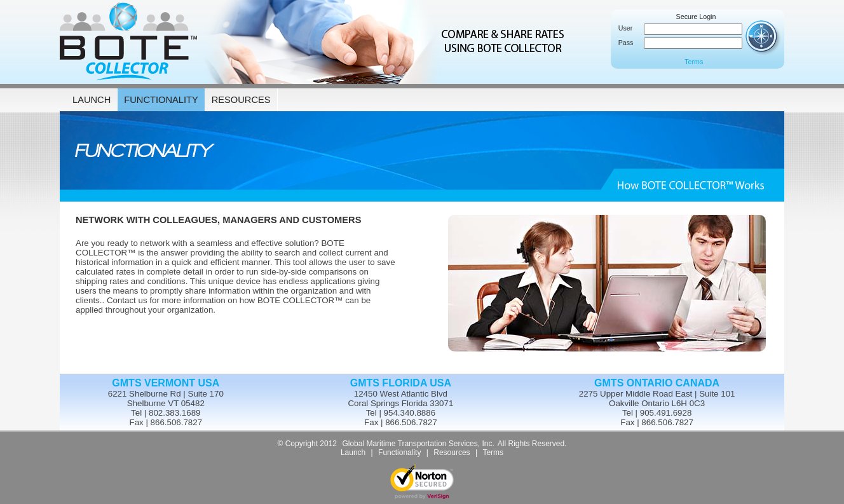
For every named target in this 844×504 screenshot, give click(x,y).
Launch (353, 453)
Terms (694, 62)
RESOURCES (241, 100)
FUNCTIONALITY (161, 100)
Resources (452, 453)
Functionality (399, 453)
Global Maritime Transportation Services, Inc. (418, 444)
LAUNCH (92, 100)
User (625, 28)
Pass (625, 43)
